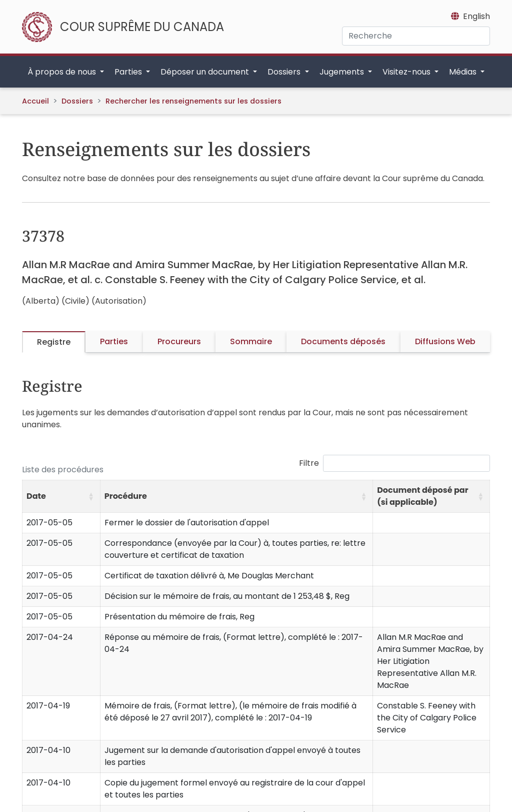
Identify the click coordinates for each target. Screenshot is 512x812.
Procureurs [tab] (179, 341)
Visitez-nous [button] (407, 72)
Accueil (35, 101)
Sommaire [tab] (251, 341)
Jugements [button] (343, 72)
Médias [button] (464, 72)
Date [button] (36, 496)
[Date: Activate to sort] (61, 497)
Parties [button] (129, 72)
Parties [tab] (114, 341)
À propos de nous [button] (63, 72)
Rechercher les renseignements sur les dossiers (193, 101)
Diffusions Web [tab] (445, 341)
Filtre (309, 463)
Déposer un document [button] (206, 72)
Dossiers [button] (285, 72)
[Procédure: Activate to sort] (236, 497)
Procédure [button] (126, 496)
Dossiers (77, 101)
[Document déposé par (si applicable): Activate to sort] (431, 497)
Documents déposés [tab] (343, 341)
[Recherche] (416, 36)
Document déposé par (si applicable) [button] (422, 496)
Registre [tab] (54, 342)
